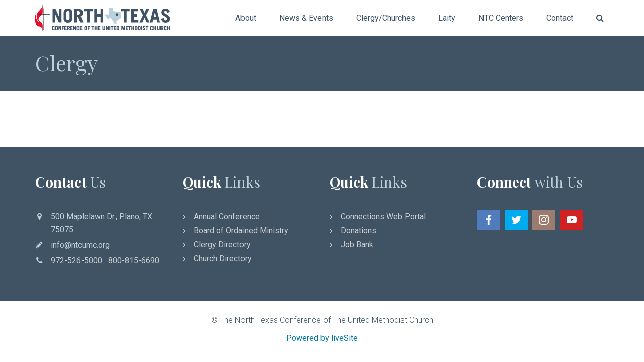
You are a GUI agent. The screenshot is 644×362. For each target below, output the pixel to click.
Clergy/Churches (386, 18)
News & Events (306, 18)
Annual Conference (227, 216)
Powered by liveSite (322, 338)
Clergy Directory (222, 245)
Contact (560, 18)
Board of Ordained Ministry (241, 231)
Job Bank (357, 245)
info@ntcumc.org (80, 245)
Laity (447, 18)
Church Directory (223, 259)
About (246, 18)
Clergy (66, 63)
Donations (358, 231)
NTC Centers (501, 18)
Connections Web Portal (383, 216)
